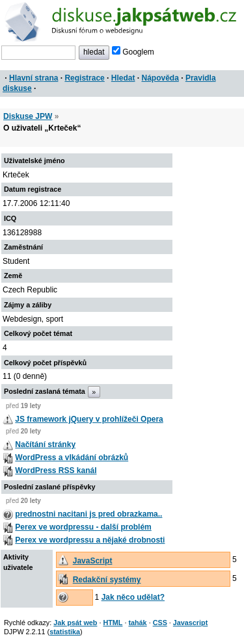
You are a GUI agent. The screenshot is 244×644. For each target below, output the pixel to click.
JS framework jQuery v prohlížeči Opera (89, 419)
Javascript (190, 623)
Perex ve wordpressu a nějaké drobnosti (90, 540)
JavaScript (93, 561)
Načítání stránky (45, 444)
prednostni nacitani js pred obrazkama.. (88, 514)
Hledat (123, 78)
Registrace (84, 78)
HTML (113, 623)
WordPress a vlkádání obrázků (72, 457)
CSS (160, 623)
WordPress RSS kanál (56, 470)
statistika (65, 632)
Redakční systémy (107, 580)
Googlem (133, 52)
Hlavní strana (34, 78)
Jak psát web (75, 623)
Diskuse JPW (28, 116)
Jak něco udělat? (133, 597)
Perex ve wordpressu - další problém (83, 527)
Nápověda (160, 78)
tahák (137, 623)
